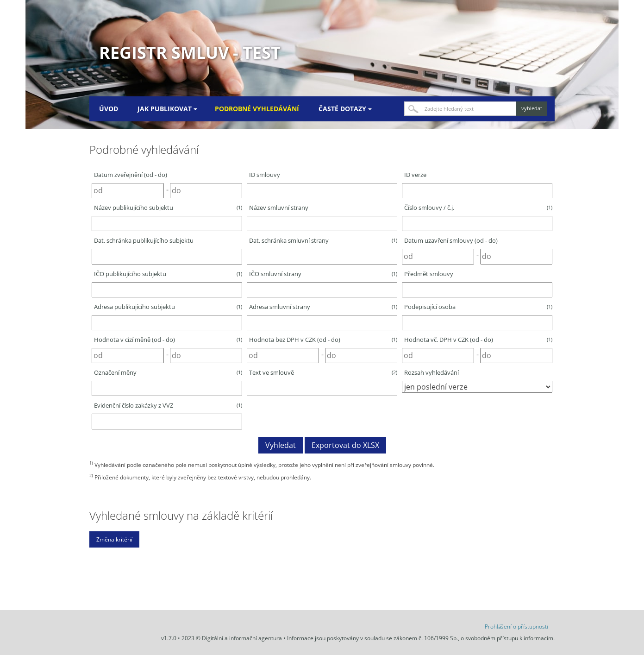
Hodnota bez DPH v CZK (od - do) (323, 340)
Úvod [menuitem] (109, 109)
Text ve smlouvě (323, 372)
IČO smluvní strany (323, 274)
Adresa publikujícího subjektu (168, 307)
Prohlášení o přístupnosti (516, 627)
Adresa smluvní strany (323, 307)
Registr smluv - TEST (190, 53)
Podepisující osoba (478, 307)
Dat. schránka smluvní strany (323, 240)
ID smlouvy (265, 175)
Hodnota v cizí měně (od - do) (168, 340)
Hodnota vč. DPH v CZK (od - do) (478, 340)
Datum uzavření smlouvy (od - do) (451, 240)
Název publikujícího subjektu (168, 208)
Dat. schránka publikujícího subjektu (144, 240)
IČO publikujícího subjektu (168, 274)
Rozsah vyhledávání (431, 372)
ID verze (415, 175)
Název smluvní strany (279, 208)
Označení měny (168, 372)
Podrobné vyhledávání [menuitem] (257, 109)
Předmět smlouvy (429, 274)
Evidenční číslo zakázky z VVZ (168, 405)
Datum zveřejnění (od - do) (131, 175)
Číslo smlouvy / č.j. (478, 208)
